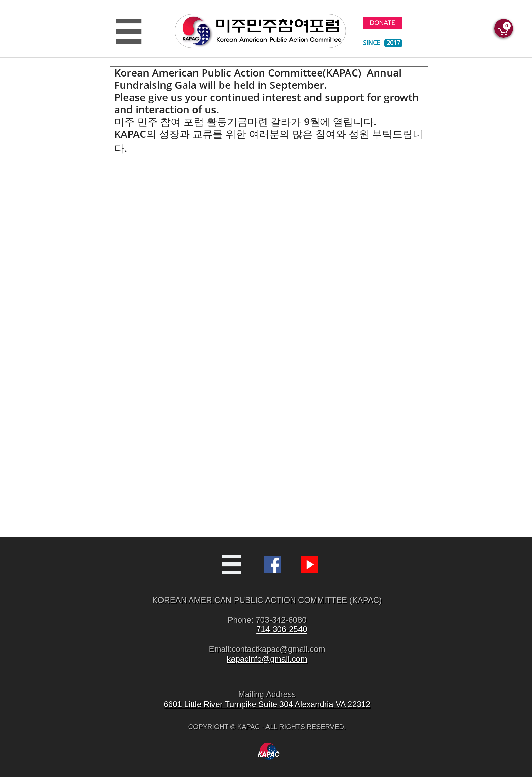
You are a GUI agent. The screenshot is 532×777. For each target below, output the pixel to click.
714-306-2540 (282, 629)
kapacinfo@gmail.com (267, 659)
